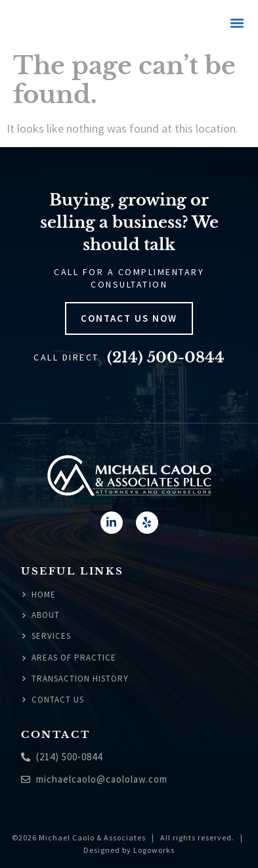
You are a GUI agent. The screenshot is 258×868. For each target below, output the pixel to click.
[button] (237, 23)
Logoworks (154, 850)
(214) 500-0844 (166, 358)
